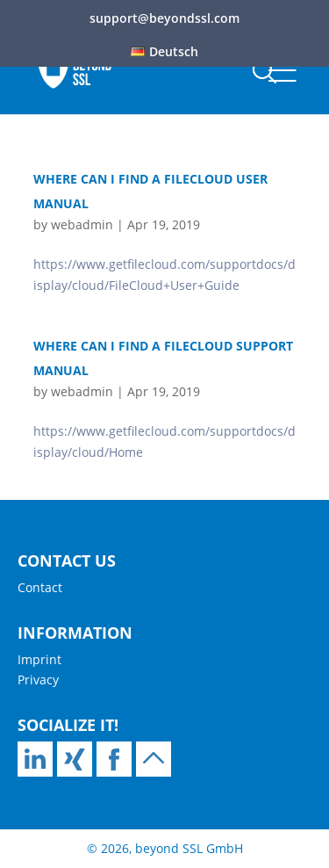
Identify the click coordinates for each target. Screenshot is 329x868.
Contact (40, 587)
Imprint (39, 659)
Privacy (38, 680)
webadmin (82, 224)
